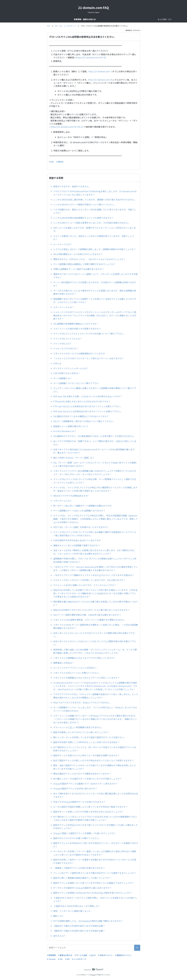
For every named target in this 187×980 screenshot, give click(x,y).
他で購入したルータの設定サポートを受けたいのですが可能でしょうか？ (87, 779)
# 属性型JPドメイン (123, 955)
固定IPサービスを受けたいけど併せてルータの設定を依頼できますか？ (86, 755)
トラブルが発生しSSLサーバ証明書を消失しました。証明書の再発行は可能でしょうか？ (95, 249)
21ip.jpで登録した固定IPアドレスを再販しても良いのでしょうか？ (84, 833)
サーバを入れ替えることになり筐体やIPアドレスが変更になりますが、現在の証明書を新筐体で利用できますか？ (95, 292)
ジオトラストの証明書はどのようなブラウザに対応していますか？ (85, 658)
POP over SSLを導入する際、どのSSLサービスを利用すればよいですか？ (88, 396)
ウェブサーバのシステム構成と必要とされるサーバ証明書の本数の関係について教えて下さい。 (95, 390)
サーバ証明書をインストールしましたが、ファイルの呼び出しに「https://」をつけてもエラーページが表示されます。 (95, 709)
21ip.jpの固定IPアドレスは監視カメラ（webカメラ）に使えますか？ (86, 784)
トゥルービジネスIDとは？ (66, 348)
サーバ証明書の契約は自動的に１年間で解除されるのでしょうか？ (84, 264)
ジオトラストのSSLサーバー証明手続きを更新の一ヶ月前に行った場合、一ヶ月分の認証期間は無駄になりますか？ (96, 626)
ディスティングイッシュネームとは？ (71, 368)
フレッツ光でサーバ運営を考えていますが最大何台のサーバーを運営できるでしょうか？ (95, 873)
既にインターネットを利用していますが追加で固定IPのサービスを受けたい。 (89, 737)
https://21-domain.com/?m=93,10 (67, 127)
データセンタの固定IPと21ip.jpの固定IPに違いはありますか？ (82, 888)
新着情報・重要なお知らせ (62, 19)
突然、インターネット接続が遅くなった (72, 911)
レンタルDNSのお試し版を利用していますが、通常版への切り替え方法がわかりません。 (95, 200)
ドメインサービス (99, 19)
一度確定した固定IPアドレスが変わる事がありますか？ (79, 868)
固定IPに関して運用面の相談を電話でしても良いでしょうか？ (82, 878)
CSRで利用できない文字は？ (67, 373)
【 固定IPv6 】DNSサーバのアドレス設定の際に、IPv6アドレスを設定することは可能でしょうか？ (95, 899)
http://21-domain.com (99, 71)
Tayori (93, 975)
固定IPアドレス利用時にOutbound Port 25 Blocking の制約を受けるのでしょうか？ (93, 893)
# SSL (52, 162)
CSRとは (57, 363)
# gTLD (93, 955)
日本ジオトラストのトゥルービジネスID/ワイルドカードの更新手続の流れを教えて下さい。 (94, 635)
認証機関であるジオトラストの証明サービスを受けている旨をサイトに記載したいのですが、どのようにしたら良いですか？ (95, 301)
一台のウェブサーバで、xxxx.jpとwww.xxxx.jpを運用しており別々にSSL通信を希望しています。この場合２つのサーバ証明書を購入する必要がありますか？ (96, 568)
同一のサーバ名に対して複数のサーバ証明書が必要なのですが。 (83, 506)
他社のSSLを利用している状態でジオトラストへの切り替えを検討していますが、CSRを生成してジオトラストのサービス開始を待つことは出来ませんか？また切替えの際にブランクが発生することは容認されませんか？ (95, 593)
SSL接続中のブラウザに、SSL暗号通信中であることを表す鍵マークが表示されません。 (94, 436)
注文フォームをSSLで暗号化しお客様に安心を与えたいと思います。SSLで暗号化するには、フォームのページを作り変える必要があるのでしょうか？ (94, 552)
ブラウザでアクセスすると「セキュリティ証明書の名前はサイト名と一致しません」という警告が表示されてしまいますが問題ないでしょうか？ (96, 696)
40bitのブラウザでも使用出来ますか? (72, 496)
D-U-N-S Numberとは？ (65, 431)
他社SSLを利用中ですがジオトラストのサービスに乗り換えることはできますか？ (91, 610)
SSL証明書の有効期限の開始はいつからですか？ (77, 324)
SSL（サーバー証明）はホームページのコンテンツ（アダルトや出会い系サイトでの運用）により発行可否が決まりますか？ (96, 464)
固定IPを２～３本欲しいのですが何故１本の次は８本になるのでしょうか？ (88, 812)
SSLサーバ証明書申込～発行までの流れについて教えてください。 (84, 421)
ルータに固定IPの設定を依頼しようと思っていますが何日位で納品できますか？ (90, 807)
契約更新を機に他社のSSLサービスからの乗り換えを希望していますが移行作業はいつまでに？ (96, 603)
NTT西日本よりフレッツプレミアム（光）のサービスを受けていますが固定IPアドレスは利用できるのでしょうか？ (95, 749)
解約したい (58, 916)
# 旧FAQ (60, 162)
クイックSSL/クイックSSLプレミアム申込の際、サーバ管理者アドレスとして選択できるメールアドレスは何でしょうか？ (95, 481)
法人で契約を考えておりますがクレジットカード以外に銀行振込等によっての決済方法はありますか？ (96, 795)
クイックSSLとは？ (62, 343)
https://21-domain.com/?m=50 (91, 57)
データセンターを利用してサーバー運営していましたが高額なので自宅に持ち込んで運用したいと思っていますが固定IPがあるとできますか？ (95, 853)
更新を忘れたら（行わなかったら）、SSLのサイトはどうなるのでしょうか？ (89, 259)
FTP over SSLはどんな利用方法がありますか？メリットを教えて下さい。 (88, 406)
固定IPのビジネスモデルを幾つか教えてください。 (77, 838)
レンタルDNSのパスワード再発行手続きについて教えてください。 (84, 204)
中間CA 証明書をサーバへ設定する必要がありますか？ (79, 269)
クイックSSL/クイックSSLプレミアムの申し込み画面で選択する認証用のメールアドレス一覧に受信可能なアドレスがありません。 (95, 534)
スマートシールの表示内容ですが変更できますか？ (77, 329)
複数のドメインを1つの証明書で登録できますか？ (77, 545)
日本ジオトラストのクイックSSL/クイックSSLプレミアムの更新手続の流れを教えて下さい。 (95, 643)
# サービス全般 (81, 955)
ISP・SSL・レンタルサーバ (121, 19)
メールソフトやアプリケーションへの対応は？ (75, 668)
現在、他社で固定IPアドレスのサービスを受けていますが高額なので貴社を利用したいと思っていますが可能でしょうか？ (95, 767)
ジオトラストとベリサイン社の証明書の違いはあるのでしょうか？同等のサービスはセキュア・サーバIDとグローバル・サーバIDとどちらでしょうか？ (95, 473)
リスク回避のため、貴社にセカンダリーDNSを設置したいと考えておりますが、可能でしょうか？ (95, 211)
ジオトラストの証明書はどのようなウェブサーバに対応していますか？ (87, 678)
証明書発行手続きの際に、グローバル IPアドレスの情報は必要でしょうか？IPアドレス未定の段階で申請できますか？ (95, 560)
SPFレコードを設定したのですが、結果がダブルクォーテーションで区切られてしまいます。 (95, 229)
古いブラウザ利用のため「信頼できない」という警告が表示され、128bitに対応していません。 (95, 443)
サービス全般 (82, 19)
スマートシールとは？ (64, 307)
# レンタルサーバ (79, 959)
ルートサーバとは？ (63, 244)
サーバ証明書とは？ (63, 378)
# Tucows (51, 959)
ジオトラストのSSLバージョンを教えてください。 (77, 673)
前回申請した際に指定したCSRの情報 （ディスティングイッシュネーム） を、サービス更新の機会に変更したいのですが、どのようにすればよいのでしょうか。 (95, 651)
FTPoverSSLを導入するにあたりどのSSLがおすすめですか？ (82, 401)
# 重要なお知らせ (65, 955)
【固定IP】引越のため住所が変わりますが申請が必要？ (79, 926)
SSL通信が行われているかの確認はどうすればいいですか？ (81, 416)
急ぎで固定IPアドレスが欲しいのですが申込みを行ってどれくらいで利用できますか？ (94, 760)
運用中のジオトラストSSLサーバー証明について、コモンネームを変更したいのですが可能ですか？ (96, 276)
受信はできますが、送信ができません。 (72, 186)
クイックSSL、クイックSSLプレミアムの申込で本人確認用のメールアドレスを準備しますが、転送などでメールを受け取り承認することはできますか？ (95, 489)
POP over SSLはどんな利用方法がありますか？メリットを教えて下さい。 (88, 411)
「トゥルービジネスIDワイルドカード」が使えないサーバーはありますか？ (89, 358)
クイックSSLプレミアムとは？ (68, 339)
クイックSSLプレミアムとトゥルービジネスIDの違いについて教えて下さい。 (89, 334)
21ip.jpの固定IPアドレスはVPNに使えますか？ (75, 788)
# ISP (67, 959)
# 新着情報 (51, 955)
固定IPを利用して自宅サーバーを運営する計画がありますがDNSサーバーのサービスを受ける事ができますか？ (95, 861)
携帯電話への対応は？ (64, 663)
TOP (49, 26)
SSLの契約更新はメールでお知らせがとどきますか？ (78, 254)
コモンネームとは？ (63, 501)
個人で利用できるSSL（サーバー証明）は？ (74, 458)
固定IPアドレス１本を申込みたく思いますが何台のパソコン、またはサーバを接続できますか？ (96, 845)
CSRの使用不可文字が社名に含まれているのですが (77, 540)
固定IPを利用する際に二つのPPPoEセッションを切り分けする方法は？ (86, 742)
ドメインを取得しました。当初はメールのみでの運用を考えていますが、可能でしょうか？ (94, 238)
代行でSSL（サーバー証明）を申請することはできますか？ (81, 527)
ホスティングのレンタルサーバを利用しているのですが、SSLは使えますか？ (90, 580)
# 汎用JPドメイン (105, 955)
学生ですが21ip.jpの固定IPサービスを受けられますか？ (79, 802)
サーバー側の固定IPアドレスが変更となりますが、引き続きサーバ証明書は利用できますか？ (95, 284)
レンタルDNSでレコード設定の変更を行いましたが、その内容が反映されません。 (92, 223)
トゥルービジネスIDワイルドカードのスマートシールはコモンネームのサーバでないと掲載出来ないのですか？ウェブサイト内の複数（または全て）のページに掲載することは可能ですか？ (95, 315)
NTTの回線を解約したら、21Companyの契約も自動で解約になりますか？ (88, 921)
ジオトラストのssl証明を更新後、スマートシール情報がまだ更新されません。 (90, 620)
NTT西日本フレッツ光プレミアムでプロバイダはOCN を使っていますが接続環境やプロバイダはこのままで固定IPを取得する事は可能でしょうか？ (95, 818)
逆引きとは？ (59, 936)
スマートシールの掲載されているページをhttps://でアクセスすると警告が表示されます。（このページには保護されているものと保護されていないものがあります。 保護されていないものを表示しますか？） (95, 719)
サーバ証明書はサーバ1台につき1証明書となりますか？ (79, 511)
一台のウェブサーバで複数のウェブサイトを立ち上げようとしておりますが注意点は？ (94, 575)
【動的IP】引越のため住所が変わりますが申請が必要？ (79, 931)
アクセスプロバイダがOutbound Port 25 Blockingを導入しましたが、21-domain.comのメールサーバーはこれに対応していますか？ (95, 193)
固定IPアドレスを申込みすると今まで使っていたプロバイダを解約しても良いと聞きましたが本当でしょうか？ (96, 827)
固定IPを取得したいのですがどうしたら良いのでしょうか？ (81, 732)
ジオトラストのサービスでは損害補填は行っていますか (79, 353)
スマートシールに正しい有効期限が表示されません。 (79, 727)
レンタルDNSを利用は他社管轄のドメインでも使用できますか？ (83, 218)
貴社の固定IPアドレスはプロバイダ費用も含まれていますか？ (82, 774)
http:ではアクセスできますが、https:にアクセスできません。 (83, 702)
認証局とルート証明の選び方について (71, 426)
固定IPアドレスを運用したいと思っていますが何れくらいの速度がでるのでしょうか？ (94, 883)
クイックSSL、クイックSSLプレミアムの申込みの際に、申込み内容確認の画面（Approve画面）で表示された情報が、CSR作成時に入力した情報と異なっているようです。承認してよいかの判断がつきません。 (95, 519)
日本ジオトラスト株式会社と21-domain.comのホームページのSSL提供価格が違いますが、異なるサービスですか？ (94, 451)
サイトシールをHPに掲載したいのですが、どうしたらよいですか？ (86, 585)
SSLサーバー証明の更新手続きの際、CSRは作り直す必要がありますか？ (88, 615)
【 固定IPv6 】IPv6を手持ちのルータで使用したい (77, 906)
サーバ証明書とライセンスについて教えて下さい (76, 383)
